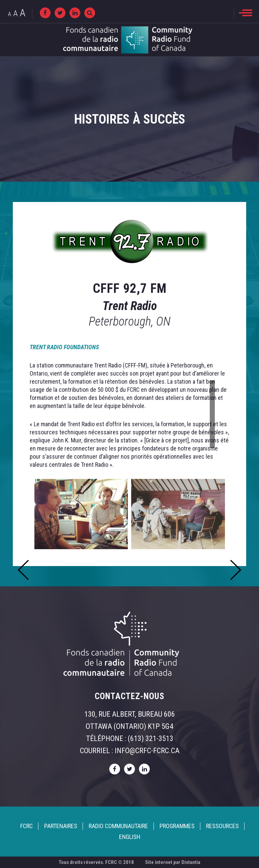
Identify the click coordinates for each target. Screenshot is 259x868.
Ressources (222, 826)
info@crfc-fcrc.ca (147, 751)
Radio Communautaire (118, 826)
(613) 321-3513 (151, 738)
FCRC (26, 826)
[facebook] (45, 13)
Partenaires (61, 826)
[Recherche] (90, 13)
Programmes (177, 826)
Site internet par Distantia (173, 862)
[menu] (246, 13)
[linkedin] (75, 13)
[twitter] (60, 13)
